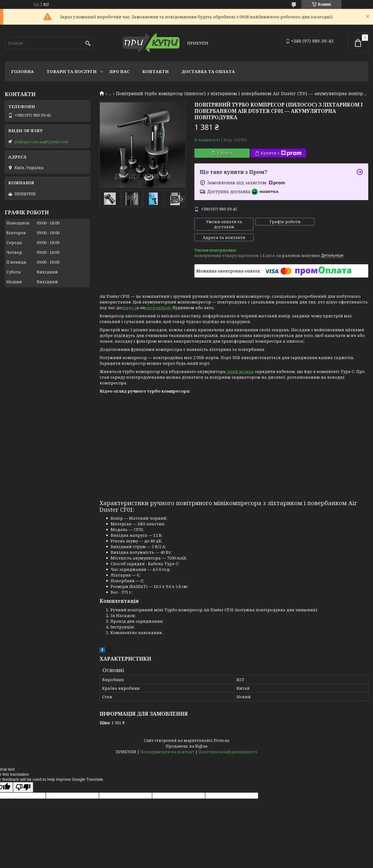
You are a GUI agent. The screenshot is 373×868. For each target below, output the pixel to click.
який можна (240, 361)
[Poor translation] (23, 776)
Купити (225, 153)
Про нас (119, 71)
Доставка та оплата (208, 71)
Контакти (156, 71)
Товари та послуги (72, 71)
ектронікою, (159, 297)
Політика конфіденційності (228, 741)
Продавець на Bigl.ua (186, 735)
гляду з (129, 297)
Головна (22, 71)
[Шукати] (88, 43)
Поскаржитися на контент (167, 741)
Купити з (281, 153)
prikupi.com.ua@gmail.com (41, 142)
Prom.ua (221, 730)
